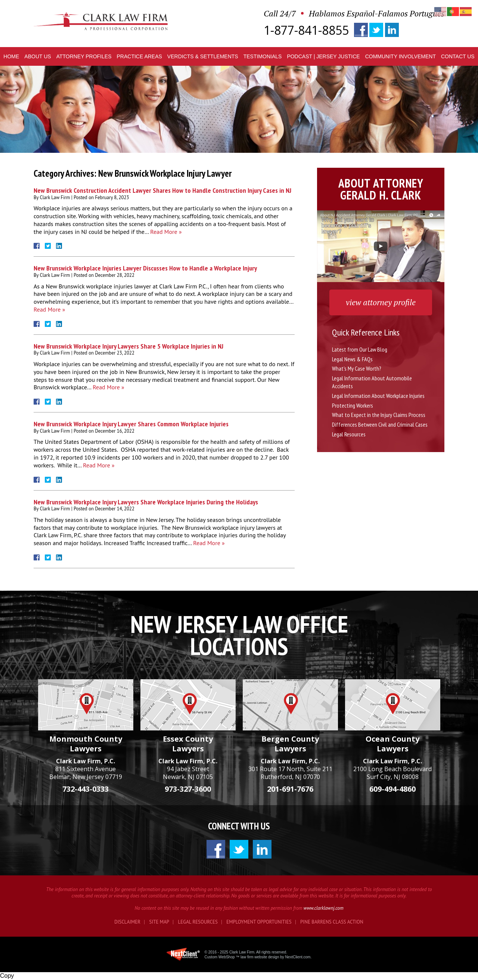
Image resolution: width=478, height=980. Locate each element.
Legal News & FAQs (352, 359)
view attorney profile (381, 302)
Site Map (159, 922)
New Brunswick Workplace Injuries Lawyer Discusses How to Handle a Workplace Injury (145, 268)
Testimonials (263, 56)
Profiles (84, 56)
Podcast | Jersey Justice (323, 56)
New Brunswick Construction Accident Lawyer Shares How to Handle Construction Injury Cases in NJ (162, 190)
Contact (458, 56)
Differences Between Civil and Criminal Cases (380, 424)
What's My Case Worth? (357, 368)
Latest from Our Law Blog (360, 349)
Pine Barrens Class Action (332, 922)
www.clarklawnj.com (324, 908)
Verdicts (203, 56)
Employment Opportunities (259, 922)
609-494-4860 (392, 789)
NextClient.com (298, 957)
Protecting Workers (353, 405)
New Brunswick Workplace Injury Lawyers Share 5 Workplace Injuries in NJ (128, 346)
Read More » (166, 232)
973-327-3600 (188, 789)
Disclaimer (127, 922)
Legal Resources (349, 434)
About (38, 56)
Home (11, 56)
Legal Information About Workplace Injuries (378, 396)
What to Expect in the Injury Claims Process (379, 415)
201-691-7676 (290, 789)
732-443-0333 (86, 789)
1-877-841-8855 (306, 30)
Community (401, 56)
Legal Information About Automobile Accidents (372, 382)
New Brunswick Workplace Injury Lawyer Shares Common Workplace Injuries (131, 424)
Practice (139, 56)
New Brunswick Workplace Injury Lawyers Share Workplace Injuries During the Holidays (146, 502)
